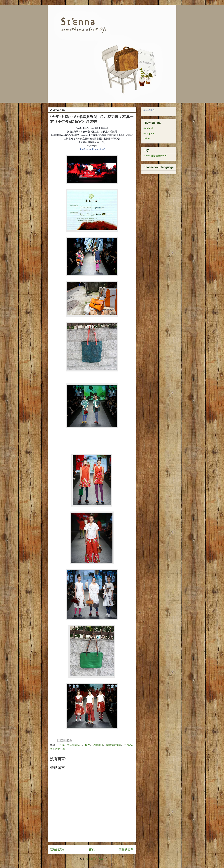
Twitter (147, 138)
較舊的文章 (126, 850)
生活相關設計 (75, 745)
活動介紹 (98, 745)
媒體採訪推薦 (113, 745)
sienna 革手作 (149, 110)
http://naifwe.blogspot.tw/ (92, 149)
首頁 (92, 850)
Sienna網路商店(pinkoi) (155, 156)
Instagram (149, 133)
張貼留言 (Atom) (96, 859)
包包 (62, 745)
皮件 (87, 745)
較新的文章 (57, 850)
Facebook (148, 128)
